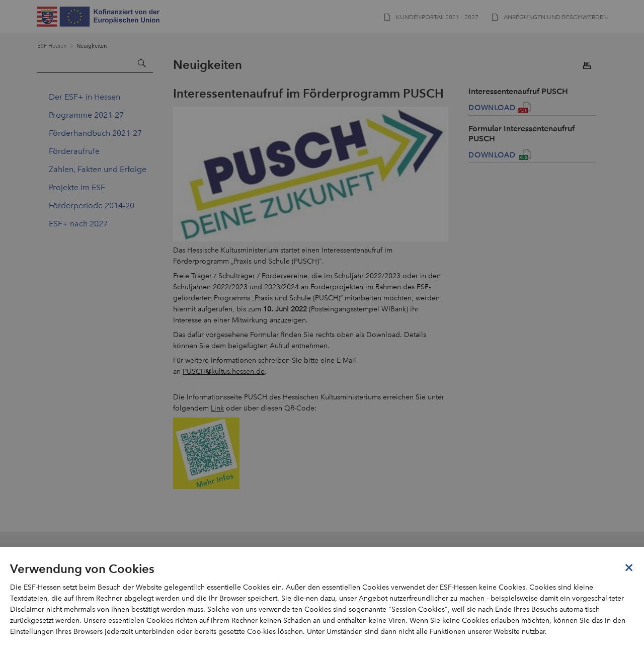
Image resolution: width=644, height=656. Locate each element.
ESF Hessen (52, 46)
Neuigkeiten (92, 46)
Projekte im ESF (77, 187)
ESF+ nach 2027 (78, 224)
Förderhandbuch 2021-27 (95, 133)
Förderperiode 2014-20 (92, 206)
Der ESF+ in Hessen (85, 97)
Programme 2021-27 (86, 115)
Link (217, 408)
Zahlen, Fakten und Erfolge (98, 169)
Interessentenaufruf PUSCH (518, 91)
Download (492, 108)
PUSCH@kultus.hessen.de (224, 372)
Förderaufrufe (74, 151)
